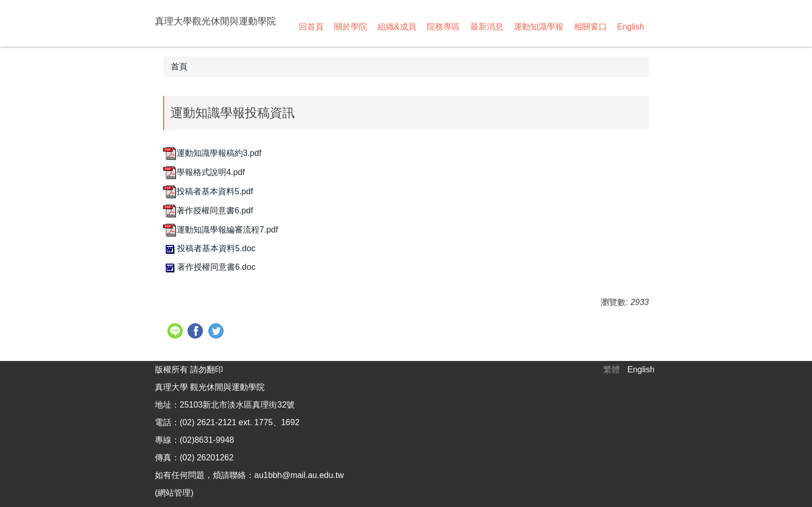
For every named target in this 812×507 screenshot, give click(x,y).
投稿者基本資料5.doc (209, 248)
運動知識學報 (539, 27)
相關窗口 (590, 27)
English (631, 27)
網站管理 (174, 493)
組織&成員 (397, 27)
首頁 (179, 67)
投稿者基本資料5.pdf (208, 191)
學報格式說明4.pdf (204, 172)
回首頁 (311, 27)
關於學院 (351, 27)
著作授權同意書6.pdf (208, 211)
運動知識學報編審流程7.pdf (221, 230)
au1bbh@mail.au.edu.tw (299, 475)
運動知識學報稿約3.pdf (212, 153)
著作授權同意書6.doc (209, 267)
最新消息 (487, 27)
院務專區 (443, 27)
